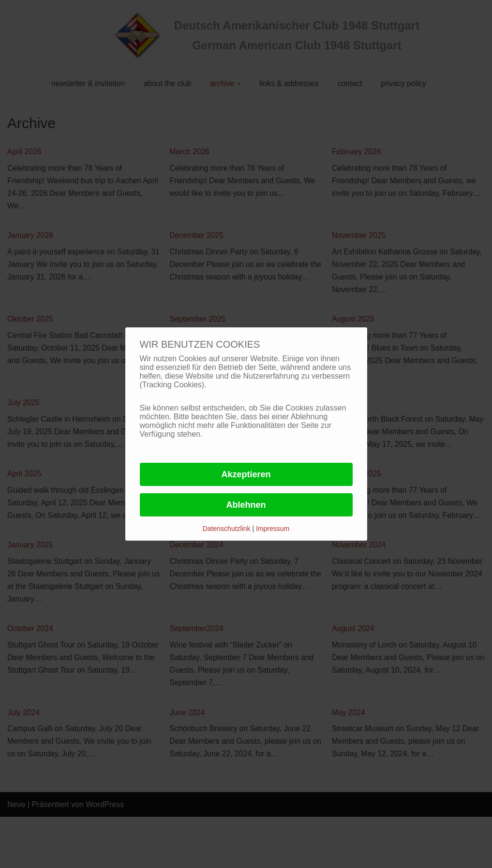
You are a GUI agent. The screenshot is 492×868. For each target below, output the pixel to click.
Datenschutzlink (228, 529)
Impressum (273, 529)
